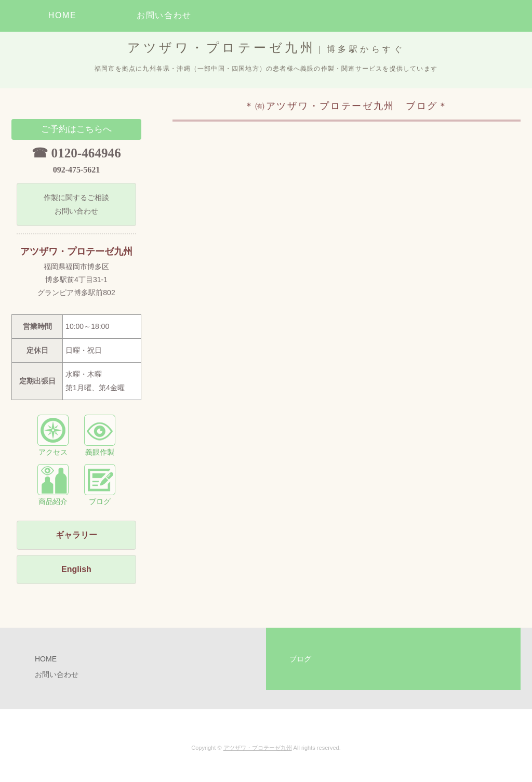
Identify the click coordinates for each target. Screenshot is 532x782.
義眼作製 (100, 435)
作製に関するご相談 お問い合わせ (76, 204)
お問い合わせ (164, 15)
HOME (62, 15)
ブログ (100, 485)
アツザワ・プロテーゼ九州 (258, 748)
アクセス (53, 435)
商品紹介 (53, 485)
